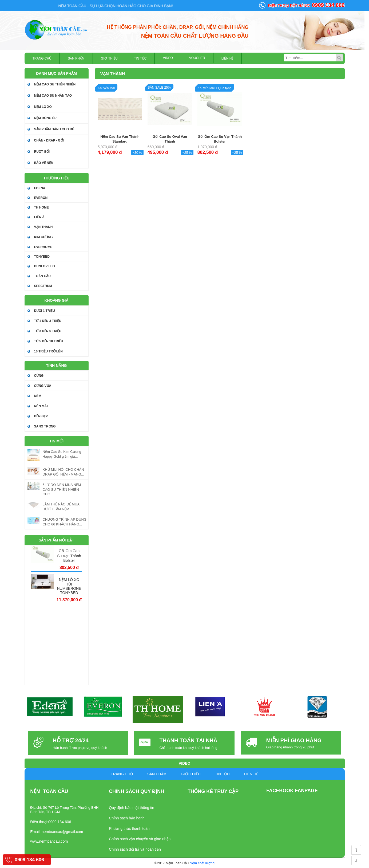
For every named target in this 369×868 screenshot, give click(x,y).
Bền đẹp (41, 416)
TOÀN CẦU (42, 276)
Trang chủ (42, 58)
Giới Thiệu (109, 58)
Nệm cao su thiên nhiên (55, 84)
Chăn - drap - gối (49, 140)
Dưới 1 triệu (45, 311)
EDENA (40, 188)
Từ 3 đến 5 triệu (48, 331)
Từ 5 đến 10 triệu (49, 341)
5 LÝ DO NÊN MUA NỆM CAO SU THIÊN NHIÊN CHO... (62, 489)
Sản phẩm (76, 58)
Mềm (38, 396)
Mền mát (41, 406)
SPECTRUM (43, 286)
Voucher (197, 58)
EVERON (41, 198)
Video (168, 58)
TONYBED (42, 257)
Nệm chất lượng (202, 863)
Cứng (39, 376)
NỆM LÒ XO (43, 107)
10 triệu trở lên (48, 351)
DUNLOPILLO (45, 266)
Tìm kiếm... (339, 58)
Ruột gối (42, 152)
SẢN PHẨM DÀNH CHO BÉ (54, 129)
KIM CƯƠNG (43, 237)
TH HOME (41, 207)
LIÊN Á (39, 217)
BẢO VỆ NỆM (44, 163)
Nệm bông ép (45, 118)
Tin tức (140, 58)
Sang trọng (45, 426)
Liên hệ (228, 58)
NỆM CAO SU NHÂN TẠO (53, 96)
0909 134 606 (29, 860)
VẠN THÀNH (43, 227)
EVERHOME (43, 247)
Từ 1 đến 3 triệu (48, 321)
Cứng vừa (43, 386)
